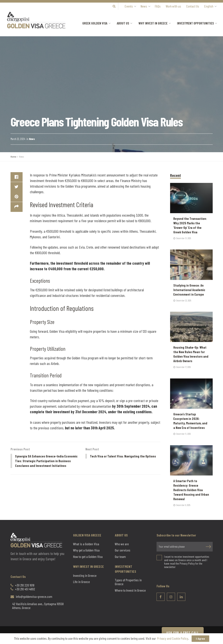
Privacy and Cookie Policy (173, 638)
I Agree (200, 639)
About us (123, 23)
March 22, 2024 (18, 139)
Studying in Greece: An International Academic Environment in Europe (189, 290)
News (144, 6)
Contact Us (193, 6)
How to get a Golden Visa (88, 557)
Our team (120, 557)
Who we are (122, 544)
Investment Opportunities (195, 23)
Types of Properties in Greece (128, 582)
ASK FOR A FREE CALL (183, 633)
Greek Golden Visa (95, 23)
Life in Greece (82, 582)
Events (129, 6)
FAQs (158, 6)
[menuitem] (210, 6)
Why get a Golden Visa (86, 550)
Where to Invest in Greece (130, 590)
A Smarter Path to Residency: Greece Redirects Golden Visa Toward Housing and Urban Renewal (191, 490)
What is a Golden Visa (86, 544)
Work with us (173, 6)
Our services (123, 550)
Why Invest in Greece (153, 23)
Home (13, 156)
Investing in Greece (85, 576)
